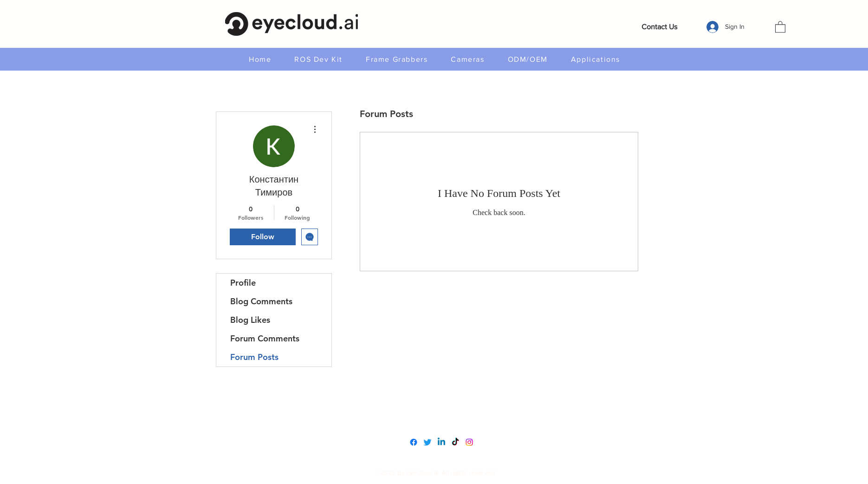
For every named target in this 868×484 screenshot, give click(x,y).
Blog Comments (261, 301)
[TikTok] (455, 442)
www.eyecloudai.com (434, 401)
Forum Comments (265, 338)
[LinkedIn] (441, 442)
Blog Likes (250, 320)
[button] (780, 26)
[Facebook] (414, 442)
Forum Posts (254, 357)
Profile (243, 283)
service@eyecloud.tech (437, 420)
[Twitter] (428, 442)
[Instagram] (469, 442)
